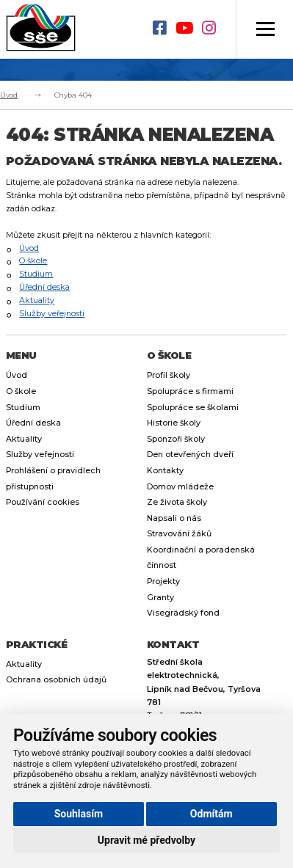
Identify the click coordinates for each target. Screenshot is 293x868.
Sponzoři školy (176, 439)
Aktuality (37, 300)
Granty (160, 598)
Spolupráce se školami (193, 408)
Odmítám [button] (211, 814)
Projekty (163, 581)
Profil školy (169, 375)
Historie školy (174, 423)
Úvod (9, 95)
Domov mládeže (180, 487)
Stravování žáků (179, 534)
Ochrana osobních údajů (56, 680)
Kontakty (165, 471)
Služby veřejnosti (52, 314)
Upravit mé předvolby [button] (146, 840)
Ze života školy (177, 502)
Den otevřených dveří (190, 455)
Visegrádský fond (183, 613)
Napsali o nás (174, 518)
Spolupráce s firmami (190, 391)
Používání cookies (43, 502)
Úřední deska (44, 287)
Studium (36, 274)
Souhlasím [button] (79, 814)
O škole (33, 261)
